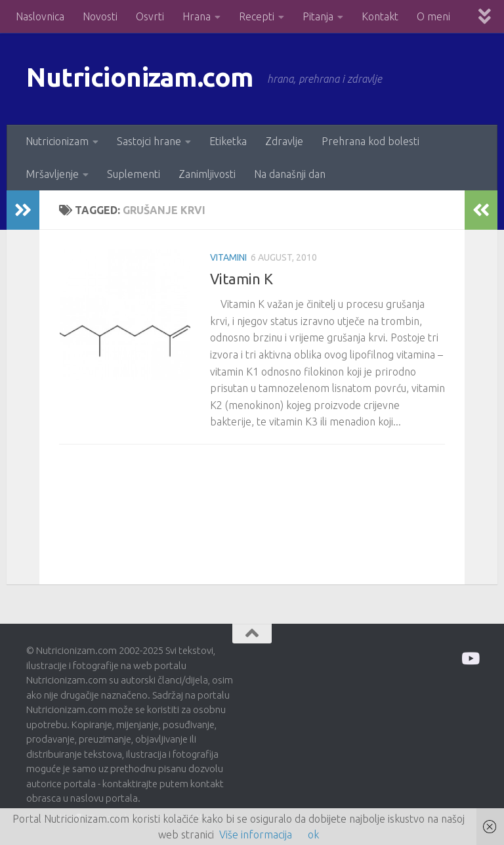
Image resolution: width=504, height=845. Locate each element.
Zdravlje (284, 141)
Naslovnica (40, 16)
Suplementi (134, 174)
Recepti (257, 16)
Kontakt (380, 16)
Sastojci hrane (149, 141)
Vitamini (228, 257)
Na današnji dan (290, 174)
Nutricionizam (57, 141)
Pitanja (318, 16)
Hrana (197, 16)
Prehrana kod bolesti (370, 141)
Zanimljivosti (207, 174)
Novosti (100, 16)
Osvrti (150, 16)
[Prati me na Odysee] (470, 658)
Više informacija (256, 834)
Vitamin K (241, 279)
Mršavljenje (52, 174)
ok (313, 834)
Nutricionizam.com (144, 78)
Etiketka (228, 141)
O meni (433, 16)
